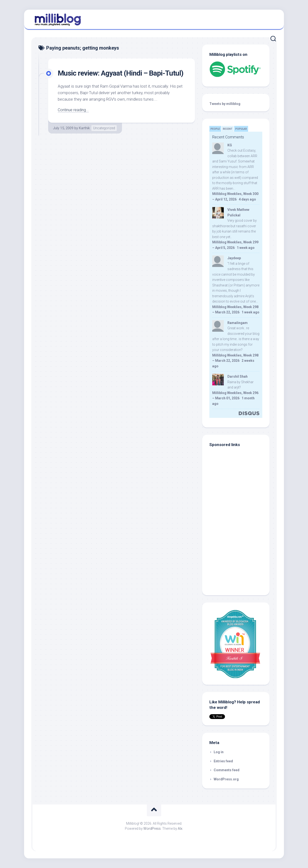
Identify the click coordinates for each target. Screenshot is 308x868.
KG (230, 145)
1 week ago (246, 248)
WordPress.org (226, 779)
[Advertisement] (239, 555)
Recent (228, 129)
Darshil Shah (237, 376)
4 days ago (247, 199)
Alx (180, 829)
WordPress (152, 829)
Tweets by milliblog (225, 104)
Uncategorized (104, 138)
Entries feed (223, 761)
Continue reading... (74, 120)
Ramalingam (237, 323)
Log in (219, 752)
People (215, 129)
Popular (241, 129)
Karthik (84, 138)
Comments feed (227, 770)
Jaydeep (234, 258)
